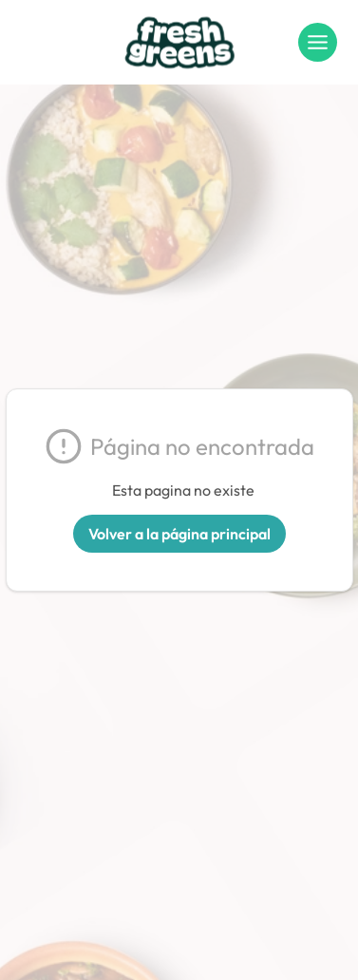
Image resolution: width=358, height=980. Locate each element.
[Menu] (318, 42)
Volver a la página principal (179, 534)
